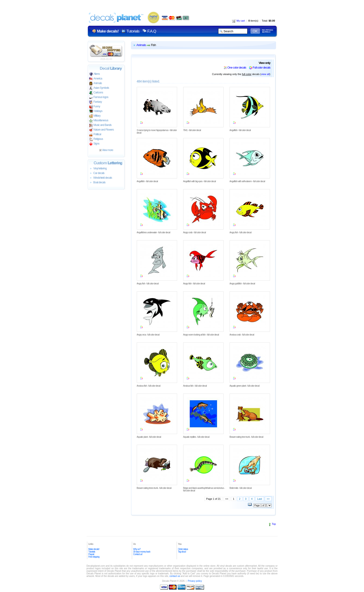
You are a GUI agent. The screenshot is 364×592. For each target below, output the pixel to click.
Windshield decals (101, 178)
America (96, 79)
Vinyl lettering (98, 169)
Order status (183, 549)
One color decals (237, 67)
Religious (96, 139)
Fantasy (95, 102)
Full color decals (261, 67)
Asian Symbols (99, 88)
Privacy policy (195, 581)
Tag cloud (182, 552)
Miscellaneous (99, 121)
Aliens (94, 74)
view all (265, 74)
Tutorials (133, 31)
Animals (95, 84)
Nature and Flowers (101, 130)
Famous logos (99, 97)
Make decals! (94, 549)
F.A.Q (152, 31)
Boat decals (97, 183)
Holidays (96, 111)
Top (274, 524)
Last (260, 499)
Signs (94, 144)
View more (106, 150)
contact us (175, 576)
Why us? (137, 549)
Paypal (91, 554)
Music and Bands (100, 125)
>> (268, 499)
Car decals (97, 173)
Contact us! (138, 554)
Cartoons (96, 93)
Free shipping (94, 557)
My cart (238, 21)
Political (95, 135)
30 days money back (142, 552)
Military (95, 116)
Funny (95, 107)
